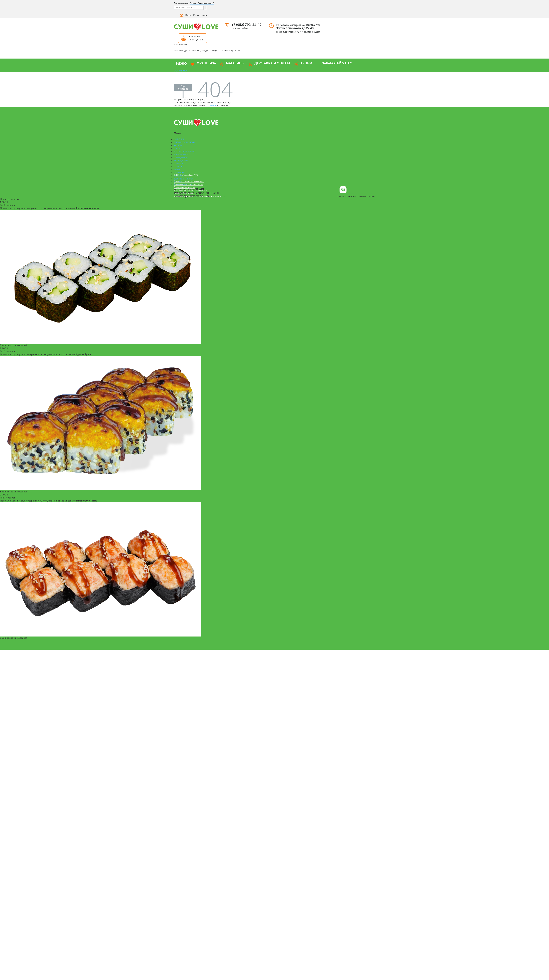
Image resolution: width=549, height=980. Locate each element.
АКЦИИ (306, 63)
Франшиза (179, 173)
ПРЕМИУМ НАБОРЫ (185, 142)
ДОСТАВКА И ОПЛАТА (272, 63)
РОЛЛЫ (178, 145)
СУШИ (178, 149)
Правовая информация (185, 187)
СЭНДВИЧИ (181, 158)
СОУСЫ (178, 167)
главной (212, 106)
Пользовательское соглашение (189, 184)
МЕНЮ (181, 64)
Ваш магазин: (182, 3)
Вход (188, 15)
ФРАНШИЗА (206, 63)
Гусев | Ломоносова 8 (202, 3)
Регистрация (200, 15)
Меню (177, 170)
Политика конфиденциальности (189, 181)
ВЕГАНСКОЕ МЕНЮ (185, 152)
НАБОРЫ (179, 139)
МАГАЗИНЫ (235, 63)
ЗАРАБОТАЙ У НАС (337, 63)
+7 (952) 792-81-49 (246, 25)
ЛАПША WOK (181, 155)
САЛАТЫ (179, 164)
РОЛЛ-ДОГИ (181, 161)
